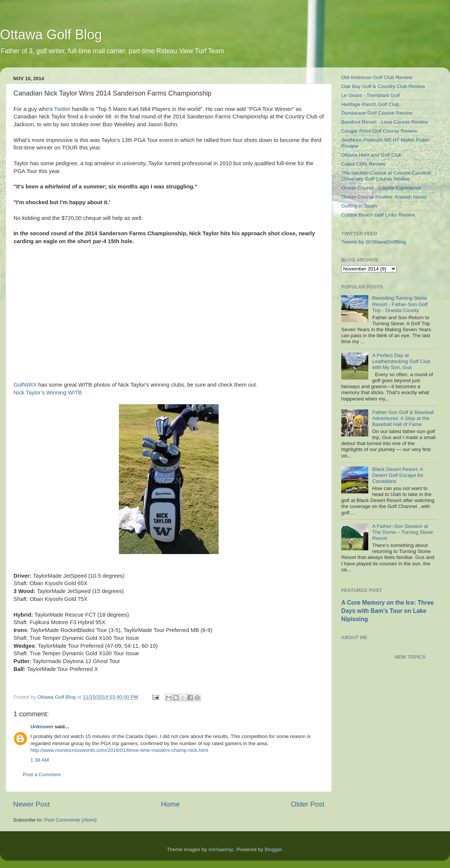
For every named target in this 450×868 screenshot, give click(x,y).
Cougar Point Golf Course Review (379, 131)
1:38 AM (40, 760)
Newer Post (31, 804)
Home (170, 804)
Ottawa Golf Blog (51, 35)
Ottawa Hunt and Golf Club (371, 155)
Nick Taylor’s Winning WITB (48, 393)
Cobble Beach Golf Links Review (378, 215)
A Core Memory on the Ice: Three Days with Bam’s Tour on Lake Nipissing (388, 611)
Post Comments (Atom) (70, 820)
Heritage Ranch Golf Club (370, 104)
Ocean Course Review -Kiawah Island (384, 197)
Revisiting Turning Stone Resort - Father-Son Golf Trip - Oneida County (400, 304)
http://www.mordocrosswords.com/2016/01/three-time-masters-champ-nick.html (119, 750)
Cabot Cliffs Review (363, 164)
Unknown (42, 727)
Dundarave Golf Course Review (377, 113)
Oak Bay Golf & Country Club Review (383, 86)
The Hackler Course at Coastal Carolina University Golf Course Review (386, 176)
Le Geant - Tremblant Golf (370, 95)
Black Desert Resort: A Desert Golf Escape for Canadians (398, 475)
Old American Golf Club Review (377, 77)
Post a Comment (42, 775)
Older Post (308, 804)
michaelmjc (221, 849)
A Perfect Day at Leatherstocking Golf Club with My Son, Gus (401, 361)
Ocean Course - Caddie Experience (381, 188)
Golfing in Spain (359, 206)
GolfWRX (25, 385)
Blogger (273, 849)
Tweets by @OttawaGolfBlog (374, 242)
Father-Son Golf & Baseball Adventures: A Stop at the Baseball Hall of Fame (403, 418)
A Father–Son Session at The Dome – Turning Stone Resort (402, 532)
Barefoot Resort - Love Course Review (385, 122)
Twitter (62, 109)
